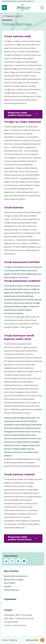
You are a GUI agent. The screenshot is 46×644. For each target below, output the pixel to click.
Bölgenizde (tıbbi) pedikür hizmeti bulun (23, 114)
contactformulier (19, 625)
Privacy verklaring (10, 640)
